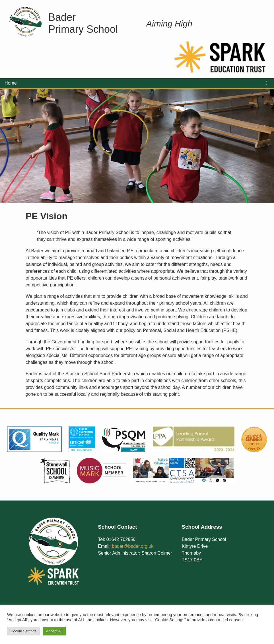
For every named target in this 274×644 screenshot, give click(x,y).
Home (11, 83)
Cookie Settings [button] (23, 631)
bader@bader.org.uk (133, 546)
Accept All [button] (54, 631)
